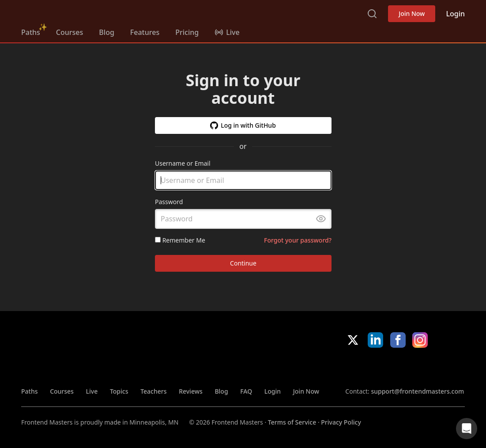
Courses (70, 32)
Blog (106, 32)
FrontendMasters (68, 12)
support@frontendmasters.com (417, 391)
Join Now (412, 13)
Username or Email (183, 163)
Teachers (153, 391)
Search (372, 14)
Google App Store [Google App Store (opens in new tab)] (435, 367)
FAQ (246, 391)
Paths (31, 32)
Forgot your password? (298, 240)
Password (169, 202)
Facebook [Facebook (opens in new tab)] (398, 340)
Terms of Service (292, 422)
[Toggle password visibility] (321, 219)
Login (455, 14)
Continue (243, 264)
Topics (119, 391)
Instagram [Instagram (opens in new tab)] (420, 340)
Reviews (191, 391)
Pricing (187, 32)
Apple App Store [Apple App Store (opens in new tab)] (372, 367)
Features (145, 32)
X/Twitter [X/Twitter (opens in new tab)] (353, 340)
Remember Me (180, 240)
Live (92, 391)
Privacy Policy (341, 422)
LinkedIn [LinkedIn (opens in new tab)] (375, 340)
